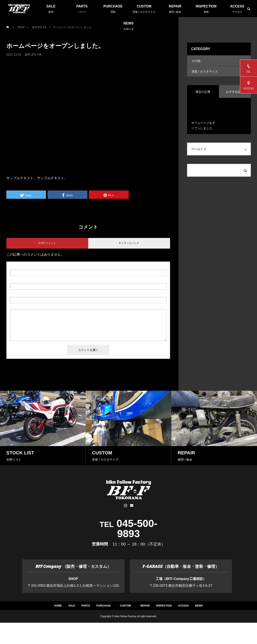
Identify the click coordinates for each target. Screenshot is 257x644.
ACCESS (237, 9)
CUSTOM (144, 9)
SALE (51, 9)
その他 (196, 62)
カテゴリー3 (33, 54)
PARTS (82, 9)
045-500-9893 (137, 529)
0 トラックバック (129, 243)
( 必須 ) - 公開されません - (30, 280)
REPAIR (175, 9)
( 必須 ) (28, 266)
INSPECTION (206, 9)
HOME (35, 610)
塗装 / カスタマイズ (205, 75)
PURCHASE (113, 9)
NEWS (129, 26)
